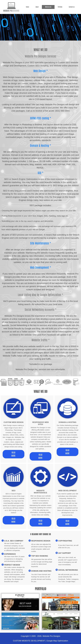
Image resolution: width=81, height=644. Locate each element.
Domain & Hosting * (41, 146)
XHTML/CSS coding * (41, 118)
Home (27, 7)
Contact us (72, 7)
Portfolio (60, 7)
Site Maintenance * (41, 243)
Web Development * (41, 268)
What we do (48, 7)
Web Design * (41, 71)
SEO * (40, 173)
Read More (13, 454)
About (37, 7)
